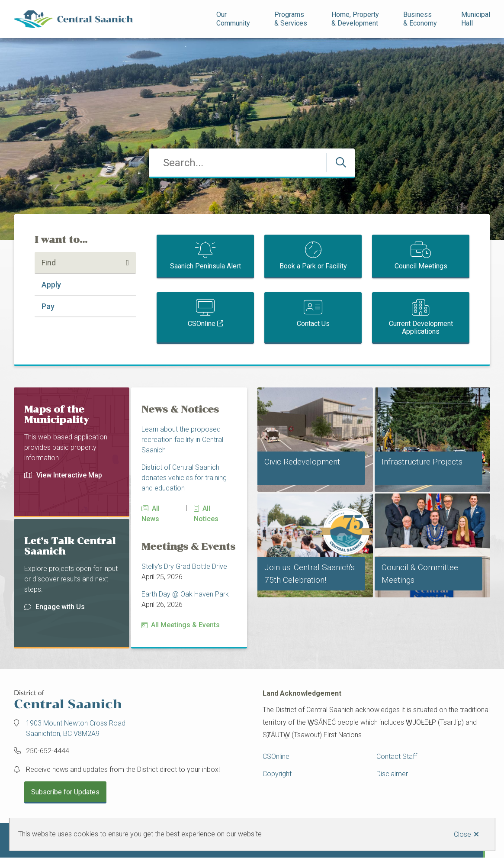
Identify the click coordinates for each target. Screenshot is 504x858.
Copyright (277, 774)
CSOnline (202, 324)
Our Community (233, 19)
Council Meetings (421, 266)
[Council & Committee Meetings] (432, 546)
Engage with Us (55, 607)
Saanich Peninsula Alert (205, 266)
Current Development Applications (421, 327)
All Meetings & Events (185, 625)
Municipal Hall (477, 19)
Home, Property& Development (355, 19)
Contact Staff (397, 756)
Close (462, 834)
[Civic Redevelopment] (315, 440)
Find (49, 263)
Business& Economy (420, 19)
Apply (51, 285)
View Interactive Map (63, 475)
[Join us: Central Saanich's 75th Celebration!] (315, 546)
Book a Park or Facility (313, 266)
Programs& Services (291, 19)
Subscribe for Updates (65, 792)
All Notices (206, 514)
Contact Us (313, 324)
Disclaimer (392, 774)
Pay (48, 306)
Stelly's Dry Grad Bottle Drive (184, 566)
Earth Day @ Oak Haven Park (185, 594)
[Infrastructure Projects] (432, 440)
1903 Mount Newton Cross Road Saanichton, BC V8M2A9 (76, 728)
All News (151, 514)
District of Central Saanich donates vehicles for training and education (184, 478)
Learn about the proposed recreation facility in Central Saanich (182, 440)
